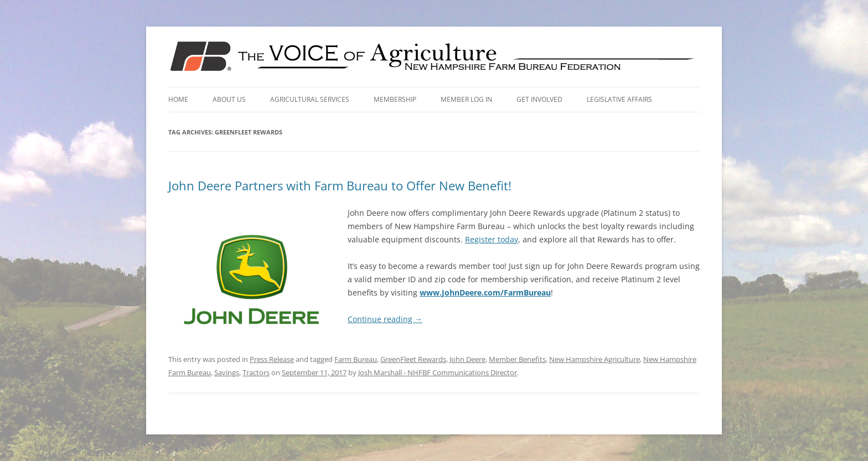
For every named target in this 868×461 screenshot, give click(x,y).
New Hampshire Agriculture (595, 359)
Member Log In (466, 99)
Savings (227, 372)
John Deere (467, 359)
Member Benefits (517, 359)
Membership (395, 99)
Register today (492, 239)
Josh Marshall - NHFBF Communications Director (438, 372)
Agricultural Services (310, 99)
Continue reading (385, 319)
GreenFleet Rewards (413, 359)
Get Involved (539, 99)
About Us (229, 99)
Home (178, 99)
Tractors (256, 372)
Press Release (272, 359)
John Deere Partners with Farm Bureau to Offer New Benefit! (340, 185)
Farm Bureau (356, 359)
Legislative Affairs (619, 99)
